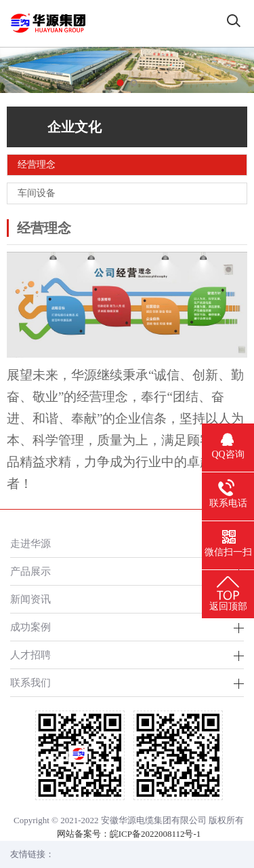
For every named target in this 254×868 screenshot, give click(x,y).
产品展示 (30, 571)
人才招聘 (30, 655)
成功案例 (30, 627)
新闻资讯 (30, 599)
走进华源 (30, 543)
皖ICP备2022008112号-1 (155, 834)
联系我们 (30, 682)
